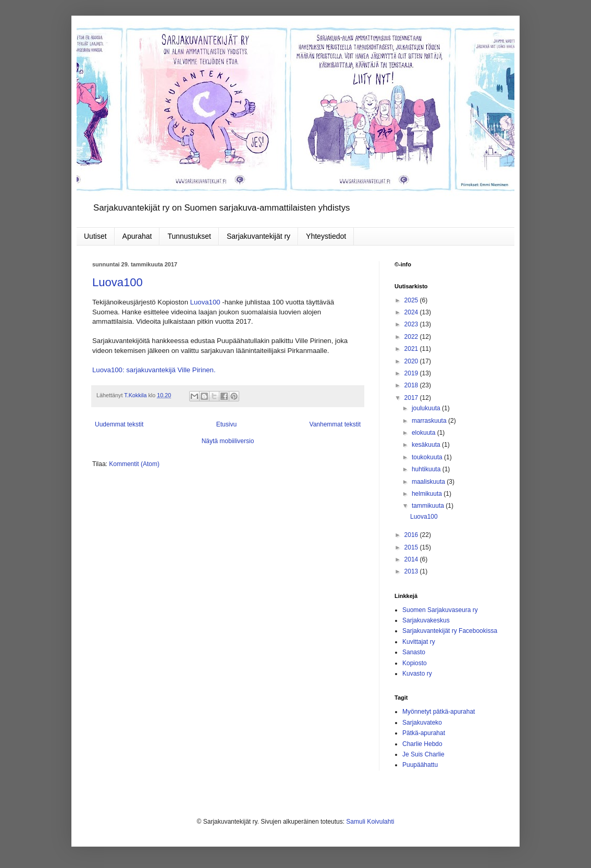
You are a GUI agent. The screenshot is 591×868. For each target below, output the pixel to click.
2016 (412, 535)
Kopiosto (415, 663)
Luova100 (118, 282)
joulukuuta (427, 408)
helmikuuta (428, 494)
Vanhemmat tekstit (335, 424)
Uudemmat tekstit (119, 424)
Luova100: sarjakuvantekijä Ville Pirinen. (154, 370)
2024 (412, 312)
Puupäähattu (420, 765)
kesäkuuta (427, 445)
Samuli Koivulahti (370, 822)
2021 (412, 349)
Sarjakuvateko (422, 723)
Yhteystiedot (326, 236)
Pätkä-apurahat (424, 733)
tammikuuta (429, 506)
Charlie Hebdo (422, 744)
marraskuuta (430, 421)
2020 (412, 361)
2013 (412, 571)
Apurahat (137, 236)
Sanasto (414, 652)
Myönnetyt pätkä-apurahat (439, 712)
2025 (412, 300)
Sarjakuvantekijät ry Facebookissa (450, 631)
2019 (412, 373)
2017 (412, 398)
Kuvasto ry (417, 674)
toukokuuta (428, 457)
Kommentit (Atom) (134, 464)
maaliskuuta (429, 482)
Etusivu (226, 424)
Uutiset (95, 236)
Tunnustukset (189, 236)
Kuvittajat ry (419, 642)
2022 (412, 337)
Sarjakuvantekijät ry (258, 236)
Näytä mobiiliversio (228, 441)
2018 (412, 385)
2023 (412, 324)
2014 (412, 559)
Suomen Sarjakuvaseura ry (440, 610)
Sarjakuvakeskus (426, 620)
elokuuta (424, 433)
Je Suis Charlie (423, 754)
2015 (412, 547)
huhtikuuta (427, 469)
